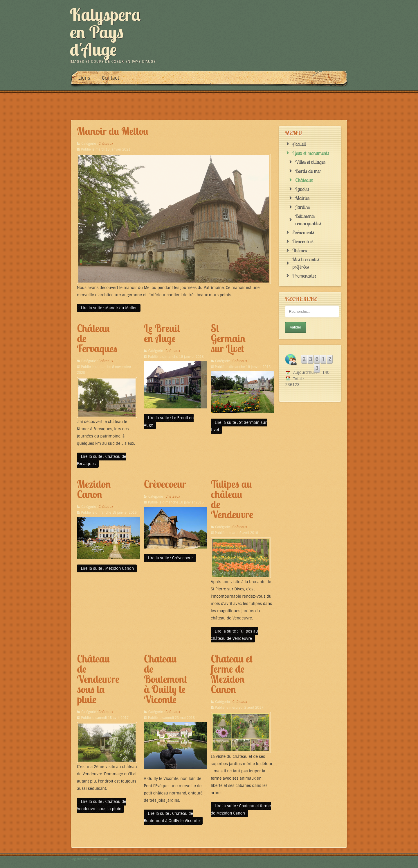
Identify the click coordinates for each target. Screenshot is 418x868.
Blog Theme (78, 859)
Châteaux (106, 144)
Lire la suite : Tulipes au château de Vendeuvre (234, 635)
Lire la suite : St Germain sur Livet (239, 426)
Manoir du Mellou (113, 131)
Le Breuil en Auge (162, 333)
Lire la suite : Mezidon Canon (107, 568)
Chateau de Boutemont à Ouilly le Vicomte (165, 679)
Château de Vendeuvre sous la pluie (98, 679)
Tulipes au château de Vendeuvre (232, 499)
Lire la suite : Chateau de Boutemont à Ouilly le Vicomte (172, 817)
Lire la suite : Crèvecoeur (170, 558)
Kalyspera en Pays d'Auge (105, 32)
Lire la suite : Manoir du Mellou (109, 308)
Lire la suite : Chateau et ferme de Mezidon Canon (241, 810)
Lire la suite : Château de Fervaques (102, 460)
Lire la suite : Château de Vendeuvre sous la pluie (102, 805)
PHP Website (100, 859)
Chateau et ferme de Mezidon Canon (232, 674)
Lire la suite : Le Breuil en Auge (169, 422)
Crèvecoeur (165, 484)
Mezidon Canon (94, 489)
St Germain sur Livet (228, 338)
